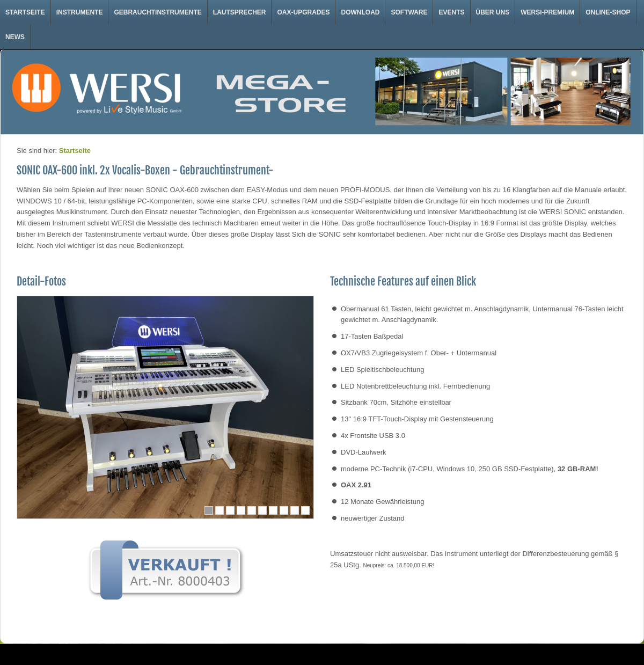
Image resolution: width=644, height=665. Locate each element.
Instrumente (80, 12)
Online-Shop (608, 12)
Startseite (25, 12)
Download (360, 12)
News (15, 37)
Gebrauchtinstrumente (158, 12)
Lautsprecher (240, 12)
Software (409, 12)
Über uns (493, 12)
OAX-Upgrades (303, 12)
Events (451, 12)
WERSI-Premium (547, 12)
